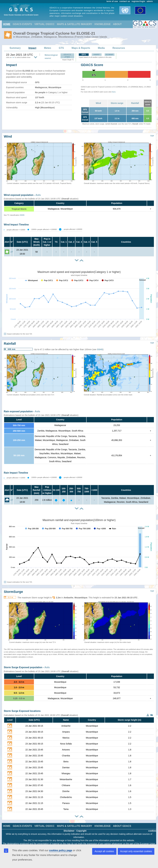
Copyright (81, 831)
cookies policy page (61, 850)
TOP (152, 136)
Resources (119, 48)
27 (12, 252)
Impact (32, 48)
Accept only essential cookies (136, 851)
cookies (152, 831)
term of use (112, 1)
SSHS (22, 215)
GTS (61, 48)
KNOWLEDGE (103, 24)
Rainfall (135, 103)
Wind (98, 103)
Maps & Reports (81, 48)
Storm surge (117, 103)
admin (150, 1)
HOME (7, 24)
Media (101, 48)
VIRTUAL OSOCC (44, 24)
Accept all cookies (104, 851)
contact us (125, 1)
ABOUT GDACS (122, 826)
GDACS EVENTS (22, 24)
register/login (138, 1)
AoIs (38, 195)
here (114, 92)
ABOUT (117, 24)
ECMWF (109, 55)
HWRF (97, 55)
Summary (15, 48)
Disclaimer (69, 831)
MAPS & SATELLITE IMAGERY (74, 24)
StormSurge (13, 592)
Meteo (48, 48)
